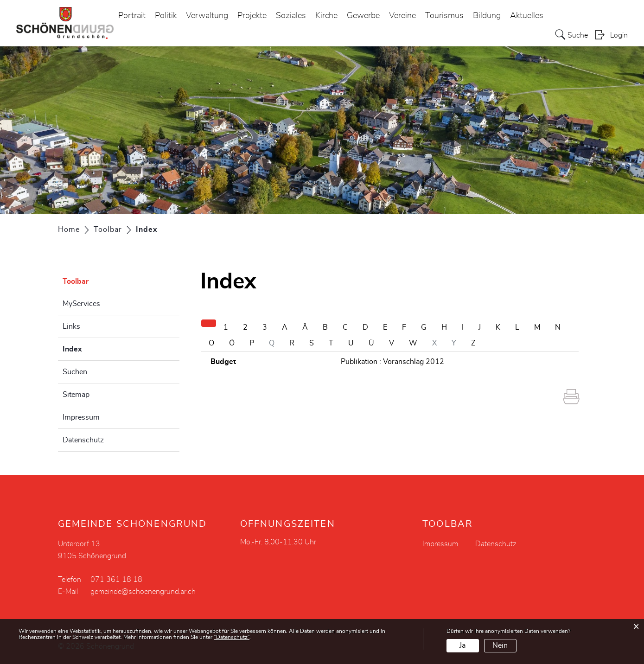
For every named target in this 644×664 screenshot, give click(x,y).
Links (71, 326)
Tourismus (444, 16)
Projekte (252, 16)
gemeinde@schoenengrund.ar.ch (143, 592)
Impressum (81, 417)
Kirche (326, 16)
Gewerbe (363, 16)
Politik (166, 16)
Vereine (402, 16)
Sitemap (76, 395)
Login (619, 35)
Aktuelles (527, 16)
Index (96, 348)
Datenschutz (83, 440)
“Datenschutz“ (232, 637)
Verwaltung (207, 16)
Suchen (75, 372)
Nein (500, 645)
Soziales (291, 16)
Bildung (487, 16)
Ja (462, 645)
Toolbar (76, 281)
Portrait (132, 16)
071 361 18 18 (116, 580)
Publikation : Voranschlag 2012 (392, 362)
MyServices (81, 304)
